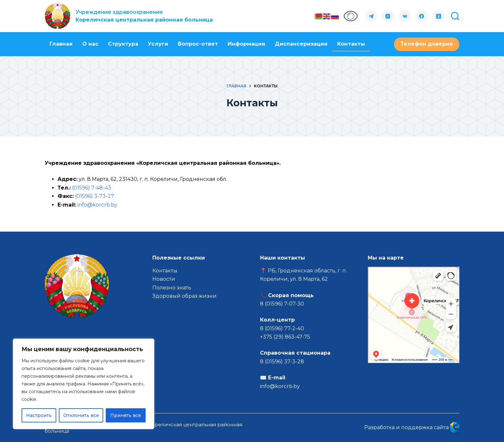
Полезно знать (172, 288)
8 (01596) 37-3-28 (282, 362)
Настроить (39, 415)
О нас (90, 44)
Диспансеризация (301, 44)
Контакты (351, 44)
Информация (246, 44)
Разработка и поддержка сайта (412, 427)
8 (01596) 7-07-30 (283, 304)
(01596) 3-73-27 (94, 196)
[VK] (405, 16)
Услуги (158, 44)
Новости (164, 279)
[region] (84, 384)
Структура (123, 44)
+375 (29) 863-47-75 (285, 337)
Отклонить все (81, 415)
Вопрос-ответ (198, 44)
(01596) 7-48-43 (92, 188)
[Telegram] (371, 16)
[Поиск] (455, 16)
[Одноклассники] (439, 16)
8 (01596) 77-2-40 (282, 328)
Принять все (126, 415)
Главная (61, 44)
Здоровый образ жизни (184, 296)
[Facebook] (422, 16)
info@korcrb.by (97, 205)
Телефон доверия (427, 44)
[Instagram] (388, 16)
